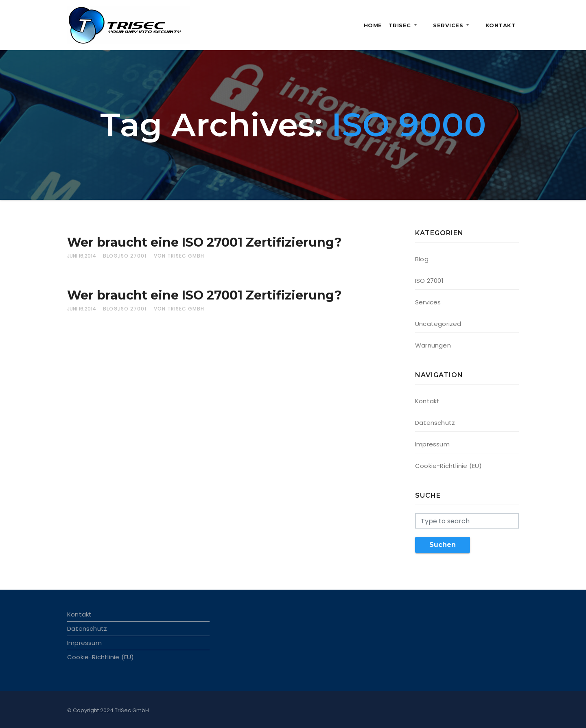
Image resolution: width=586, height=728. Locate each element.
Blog (110, 256)
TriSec (423, 25)
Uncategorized (438, 324)
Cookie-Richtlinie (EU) (448, 466)
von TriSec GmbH (179, 256)
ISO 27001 (133, 256)
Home (393, 25)
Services (461, 25)
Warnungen (433, 345)
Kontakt (501, 25)
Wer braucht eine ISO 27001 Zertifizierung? (204, 242)
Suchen (443, 545)
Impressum (432, 444)
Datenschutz (435, 423)
